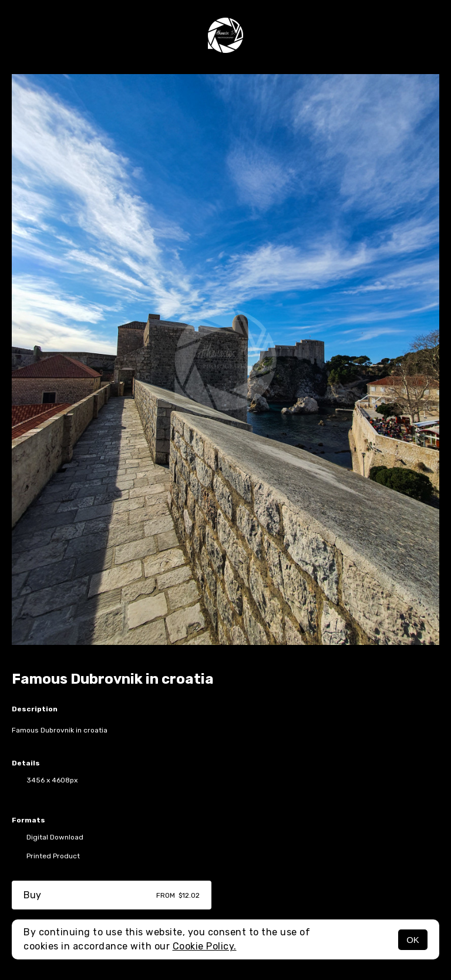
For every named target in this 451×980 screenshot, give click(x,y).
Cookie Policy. (205, 946)
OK (413, 940)
